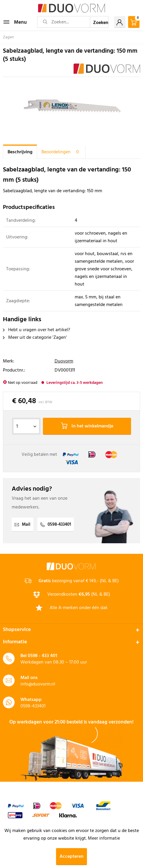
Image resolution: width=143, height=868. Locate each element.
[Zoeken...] (63, 22)
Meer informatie (104, 838)
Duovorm (64, 361)
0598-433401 (56, 525)
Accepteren (71, 857)
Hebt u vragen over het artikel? (36, 330)
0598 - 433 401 (42, 656)
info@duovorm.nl (38, 684)
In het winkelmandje (87, 426)
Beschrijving (20, 152)
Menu (15, 22)
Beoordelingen (61, 152)
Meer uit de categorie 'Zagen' (35, 338)
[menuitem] (15, 22)
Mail (22, 525)
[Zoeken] (100, 22)
